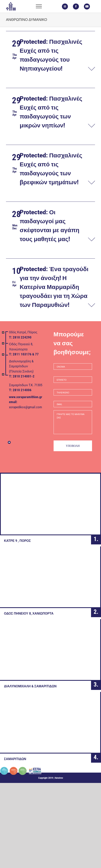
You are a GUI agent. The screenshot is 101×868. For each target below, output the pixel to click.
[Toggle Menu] (39, 6)
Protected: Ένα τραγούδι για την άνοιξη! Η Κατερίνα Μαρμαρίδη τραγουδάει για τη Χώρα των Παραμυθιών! (54, 287)
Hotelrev (59, 778)
